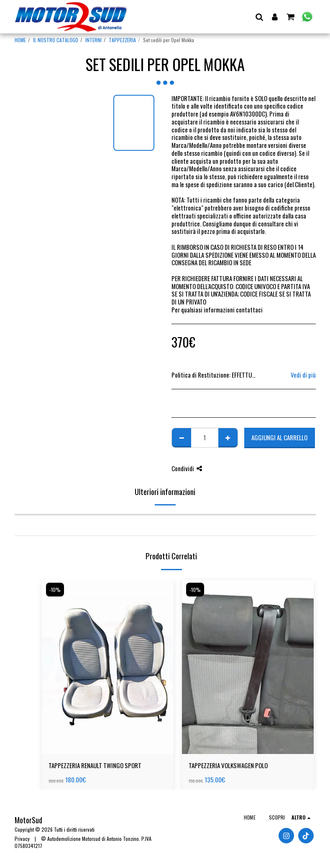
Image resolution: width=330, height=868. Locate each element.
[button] (260, 17)
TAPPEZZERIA (122, 40)
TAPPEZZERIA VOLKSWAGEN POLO (228, 765)
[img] (108, 666)
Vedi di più (303, 375)
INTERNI (93, 40)
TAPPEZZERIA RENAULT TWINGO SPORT (95, 765)
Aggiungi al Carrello (279, 437)
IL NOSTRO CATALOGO (56, 40)
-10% (55, 590)
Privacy (22, 839)
